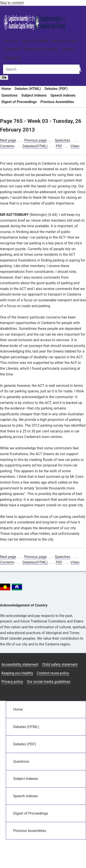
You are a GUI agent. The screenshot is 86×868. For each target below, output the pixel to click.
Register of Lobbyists (41, 49)
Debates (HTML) (28, 89)
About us (11, 41)
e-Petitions (12, 49)
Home (6, 89)
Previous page (35, 140)
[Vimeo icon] (81, 691)
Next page (8, 140)
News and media (35, 41)
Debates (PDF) (56, 89)
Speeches (62, 140)
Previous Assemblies (57, 102)
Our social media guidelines (49, 682)
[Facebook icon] (60, 691)
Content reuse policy (53, 673)
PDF (59, 146)
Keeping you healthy (17, 673)
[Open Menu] (4, 78)
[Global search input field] (41, 69)
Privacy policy (12, 682)
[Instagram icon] (49, 691)
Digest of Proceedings (19, 102)
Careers (68, 49)
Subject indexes (34, 95)
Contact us (13, 58)
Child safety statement (60, 664)
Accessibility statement (20, 664)
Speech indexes (63, 95)
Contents (7, 146)
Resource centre (65, 41)
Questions (9, 95)
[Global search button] (79, 69)
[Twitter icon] (71, 691)
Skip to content (12, 3)
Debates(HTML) (35, 146)
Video (75, 146)
